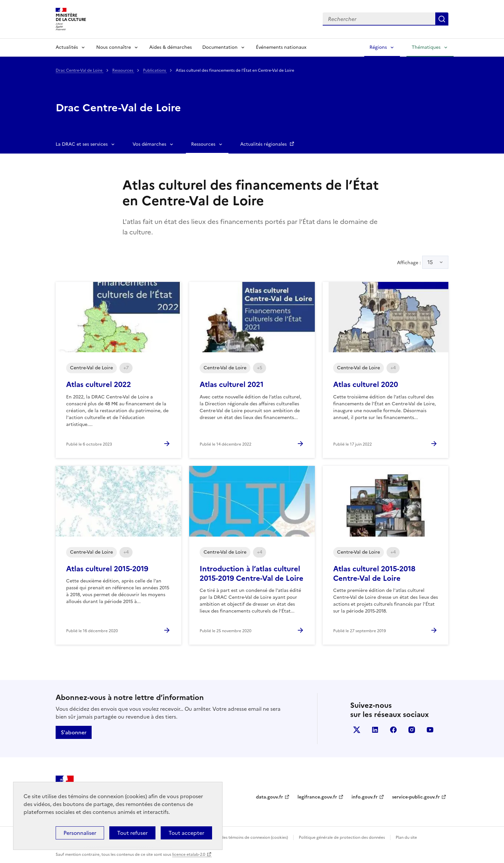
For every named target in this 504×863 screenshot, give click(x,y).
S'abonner (74, 732)
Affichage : (423, 262)
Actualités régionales (264, 144)
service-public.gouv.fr (416, 797)
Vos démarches (149, 144)
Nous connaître (114, 47)
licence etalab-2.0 (189, 854)
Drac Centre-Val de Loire (80, 70)
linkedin (375, 730)
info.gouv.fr (365, 797)
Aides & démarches (171, 47)
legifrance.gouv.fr (317, 797)
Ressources (123, 70)
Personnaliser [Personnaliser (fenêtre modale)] (80, 833)
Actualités (67, 47)
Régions (378, 47)
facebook (393, 730)
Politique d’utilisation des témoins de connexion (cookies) (234, 837)
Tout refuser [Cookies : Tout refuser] (132, 833)
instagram (412, 730)
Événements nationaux (281, 47)
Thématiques (426, 47)
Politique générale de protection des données (342, 837)
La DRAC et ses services (82, 144)
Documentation (220, 47)
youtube (430, 730)
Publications (155, 70)
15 (430, 262)
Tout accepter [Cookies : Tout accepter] (186, 833)
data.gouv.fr (270, 797)
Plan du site (406, 837)
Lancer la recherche (442, 19)
